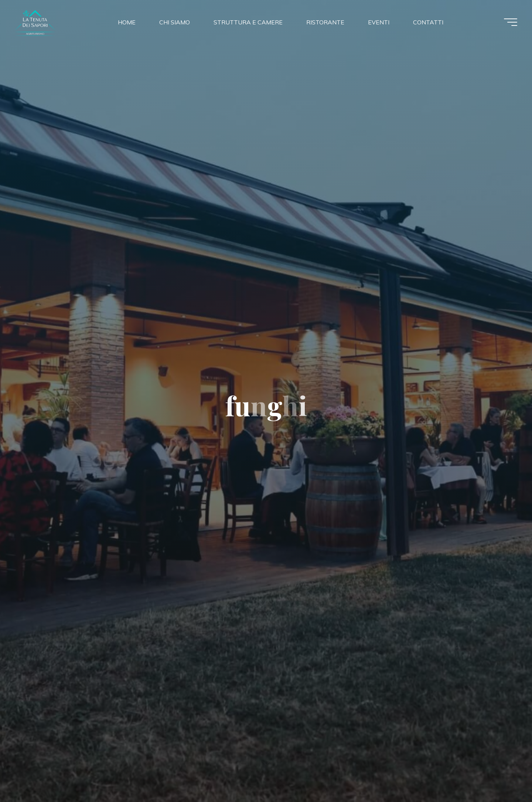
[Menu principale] (511, 22)
